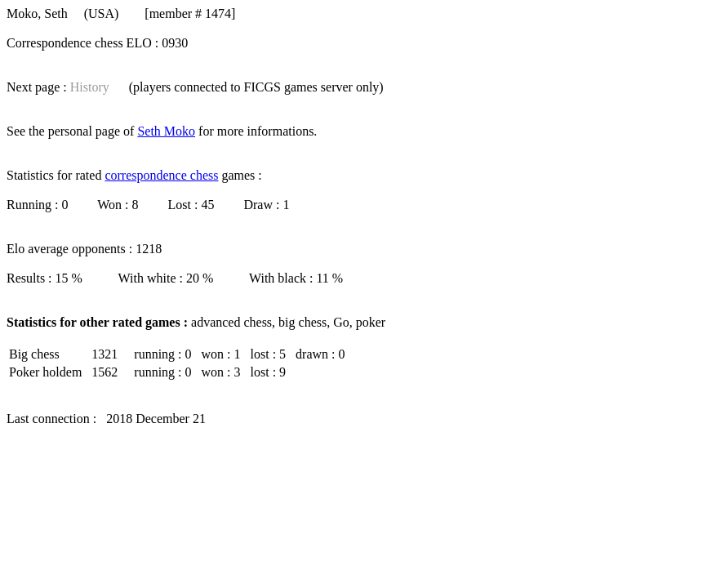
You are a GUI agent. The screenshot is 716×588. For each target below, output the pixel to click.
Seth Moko (166, 131)
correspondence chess (161, 175)
